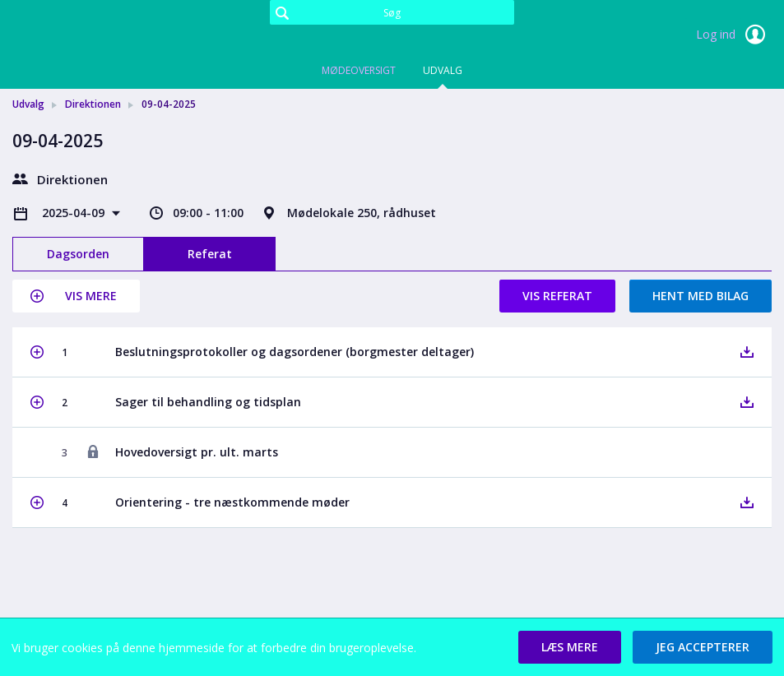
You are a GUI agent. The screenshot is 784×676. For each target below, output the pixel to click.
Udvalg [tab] (443, 70)
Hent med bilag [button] (700, 296)
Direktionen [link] (93, 104)
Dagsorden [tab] (78, 254)
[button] (76, 296)
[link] (95, 36)
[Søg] (392, 12)
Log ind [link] (734, 35)
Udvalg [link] (28, 104)
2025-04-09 (75, 213)
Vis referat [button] (557, 296)
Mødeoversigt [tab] (359, 70)
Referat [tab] (210, 254)
